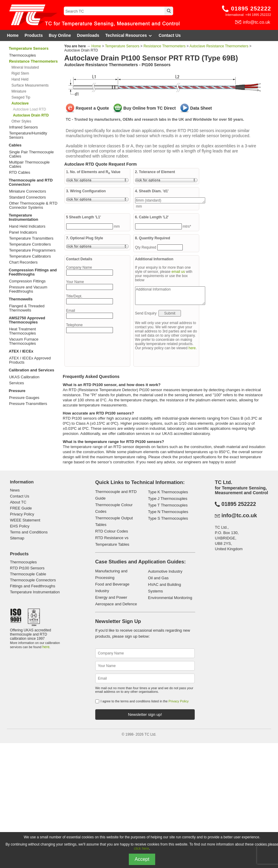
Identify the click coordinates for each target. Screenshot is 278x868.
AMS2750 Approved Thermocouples (27, 320)
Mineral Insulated (25, 67)
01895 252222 (251, 9)
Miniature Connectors (28, 191)
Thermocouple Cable (28, 574)
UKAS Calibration (24, 377)
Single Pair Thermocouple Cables (31, 154)
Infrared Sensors (23, 127)
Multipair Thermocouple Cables (29, 164)
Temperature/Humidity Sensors (28, 135)
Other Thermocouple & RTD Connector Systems (33, 205)
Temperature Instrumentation (23, 217)
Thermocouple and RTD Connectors (31, 182)
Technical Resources (129, 35)
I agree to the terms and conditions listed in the (145, 701)
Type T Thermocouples (168, 505)
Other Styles (21, 121)
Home (13, 35)
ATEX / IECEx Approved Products (30, 360)
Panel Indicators (23, 232)
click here (142, 849)
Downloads (88, 35)
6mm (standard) (170, 200)
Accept (142, 859)
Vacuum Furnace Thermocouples (24, 341)
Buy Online (60, 35)
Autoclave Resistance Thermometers (219, 46)
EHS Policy (20, 526)
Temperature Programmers (32, 250)
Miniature (19, 91)
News (15, 490)
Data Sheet (201, 108)
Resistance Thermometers (165, 46)
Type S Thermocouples (168, 518)
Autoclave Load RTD (30, 109)
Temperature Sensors (29, 48)
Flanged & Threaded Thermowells (27, 308)
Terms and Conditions (29, 532)
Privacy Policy (22, 514)
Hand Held (20, 79)
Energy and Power (111, 597)
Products (34, 35)
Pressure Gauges (24, 398)
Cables (15, 145)
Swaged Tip (21, 97)
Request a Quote (92, 108)
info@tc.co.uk (257, 22)
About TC (18, 502)
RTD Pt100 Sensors (27, 568)
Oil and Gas (158, 578)
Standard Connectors (27, 197)
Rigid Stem (20, 73)
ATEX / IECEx (21, 351)
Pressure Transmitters (28, 404)
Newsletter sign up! (145, 714)
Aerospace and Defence (116, 604)
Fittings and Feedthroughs (33, 586)
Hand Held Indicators (27, 226)
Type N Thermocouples (168, 512)
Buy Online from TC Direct (150, 108)
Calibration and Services (31, 370)
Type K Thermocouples (168, 492)
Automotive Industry (165, 571)
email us (178, 272)
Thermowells (21, 299)
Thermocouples (22, 55)
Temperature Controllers (30, 244)
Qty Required (146, 247)
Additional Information (170, 296)
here (192, 348)
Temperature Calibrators (30, 256)
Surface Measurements (30, 85)
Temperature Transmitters (31, 238)
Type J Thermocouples (168, 499)
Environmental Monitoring (170, 598)
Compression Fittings (27, 281)
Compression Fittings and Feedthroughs (33, 272)
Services (16, 383)
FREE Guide (21, 508)
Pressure (17, 391)
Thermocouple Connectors (33, 580)
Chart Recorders (23, 262)
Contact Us (170, 35)
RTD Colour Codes (112, 531)
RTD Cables (20, 173)
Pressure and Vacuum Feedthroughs (28, 289)
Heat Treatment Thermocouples (22, 331)
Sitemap (17, 538)
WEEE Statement (25, 520)
